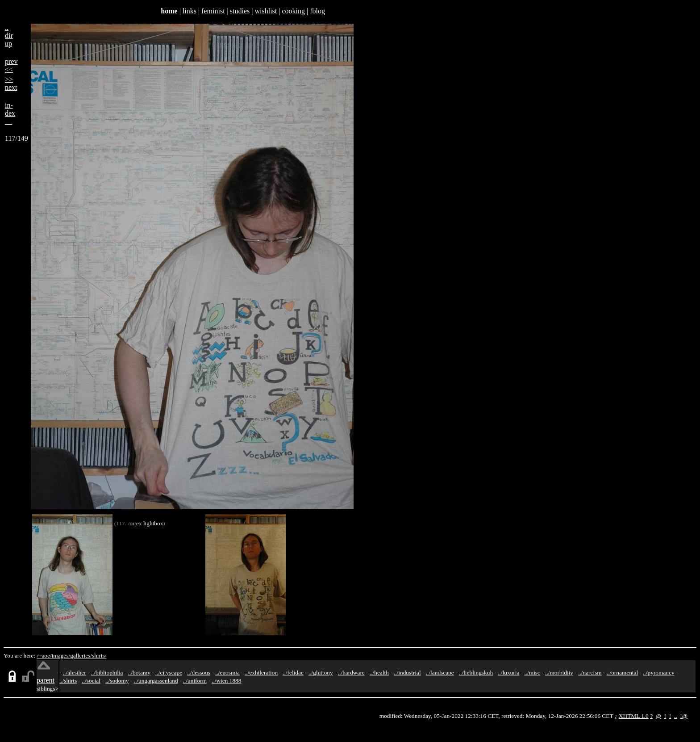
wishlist (266, 11)
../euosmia (227, 673)
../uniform (195, 681)
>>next (11, 83)
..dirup (9, 36)
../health (379, 673)
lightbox (153, 523)
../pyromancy (658, 673)
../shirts (68, 681)
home (169, 11)
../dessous (199, 673)
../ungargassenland (156, 681)
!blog (317, 11)
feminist (213, 11)
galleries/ (81, 656)
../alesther (75, 673)
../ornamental (622, 673)
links (190, 11)
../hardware (351, 673)
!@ (684, 716)
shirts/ (99, 656)
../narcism (590, 673)
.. (676, 716)
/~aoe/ (44, 656)
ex (139, 523)
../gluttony (321, 673)
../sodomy (117, 681)
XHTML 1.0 (634, 716)
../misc (532, 673)
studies (240, 11)
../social (91, 681)
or (132, 523)
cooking (293, 11)
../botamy (139, 673)
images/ (61, 656)
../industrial (407, 673)
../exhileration (261, 673)
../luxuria (508, 673)
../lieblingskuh (476, 673)
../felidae (293, 673)
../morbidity (559, 673)
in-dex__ (10, 113)
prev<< (11, 65)
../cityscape (169, 673)
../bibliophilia (107, 673)
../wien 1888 (226, 681)
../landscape (440, 673)
